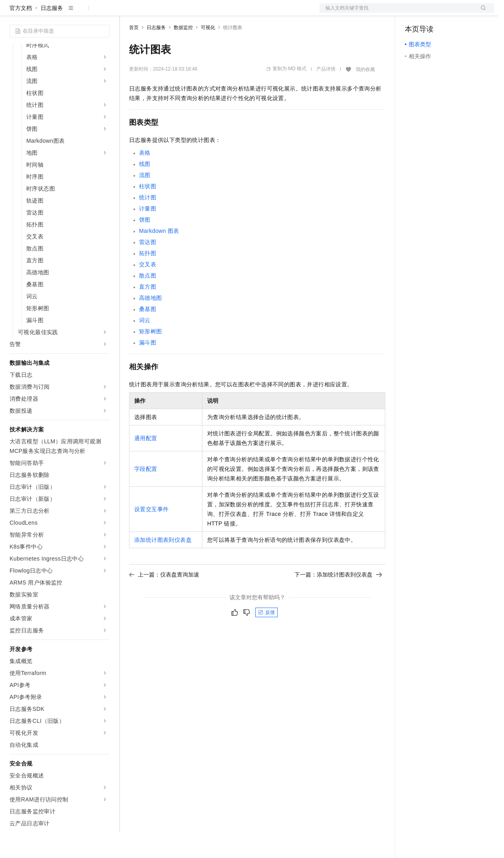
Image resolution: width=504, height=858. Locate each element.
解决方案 (128, 13)
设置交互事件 (151, 535)
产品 (104, 13)
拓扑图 (148, 279)
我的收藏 (365, 95)
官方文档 (21, 33)
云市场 (194, 13)
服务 (235, 13)
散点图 (148, 301)
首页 (134, 53)
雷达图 (148, 268)
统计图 (148, 223)
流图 (145, 201)
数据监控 (183, 53)
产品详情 (326, 94)
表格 (145, 178)
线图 (145, 189)
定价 (172, 13)
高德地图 (151, 323)
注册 (452, 13)
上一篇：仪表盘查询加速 (164, 600)
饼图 (145, 245)
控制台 (433, 13)
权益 (153, 13)
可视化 (208, 53)
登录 (481, 13)
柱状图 (148, 212)
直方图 (148, 312)
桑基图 (148, 335)
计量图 (148, 234)
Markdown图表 (159, 256)
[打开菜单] (13, 13)
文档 (397, 13)
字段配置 (146, 494)
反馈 (267, 638)
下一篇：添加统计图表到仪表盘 (338, 600)
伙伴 (216, 13)
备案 (414, 13)
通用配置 (146, 464)
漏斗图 (148, 368)
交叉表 (148, 290)
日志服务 (52, 33)
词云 (145, 346)
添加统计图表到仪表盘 (163, 565)
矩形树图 (151, 357)
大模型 (82, 13)
